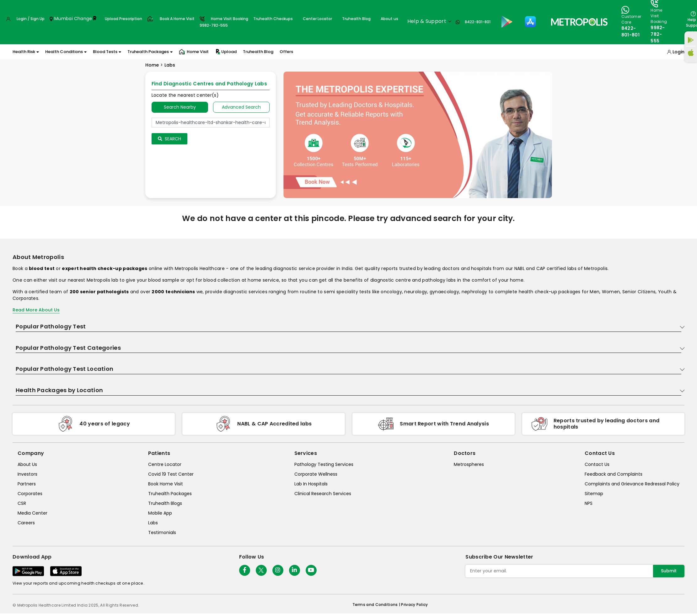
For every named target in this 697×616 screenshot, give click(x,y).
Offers (286, 52)
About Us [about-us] (27, 464)
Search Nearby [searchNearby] (180, 107)
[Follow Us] (245, 570)
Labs (170, 65)
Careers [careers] (26, 523)
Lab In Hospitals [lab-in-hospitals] (311, 484)
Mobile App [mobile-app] (160, 513)
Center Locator (317, 19)
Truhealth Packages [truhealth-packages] (170, 494)
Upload (226, 52)
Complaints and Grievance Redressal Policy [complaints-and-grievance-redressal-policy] (632, 484)
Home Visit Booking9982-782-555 (224, 22)
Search (169, 139)
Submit (669, 571)
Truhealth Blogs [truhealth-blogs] (165, 503)
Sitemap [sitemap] (594, 494)
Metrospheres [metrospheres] (469, 464)
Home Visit (194, 52)
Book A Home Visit (177, 19)
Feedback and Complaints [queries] (614, 474)
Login (678, 52)
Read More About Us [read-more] (36, 310)
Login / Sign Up (31, 19)
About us (389, 19)
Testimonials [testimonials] (162, 532)
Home (152, 65)
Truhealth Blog (356, 19)
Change (83, 19)
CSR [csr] (22, 503)
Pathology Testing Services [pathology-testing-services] (324, 464)
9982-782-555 (658, 34)
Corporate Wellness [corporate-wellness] (316, 474)
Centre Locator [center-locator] (165, 464)
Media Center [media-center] (32, 513)
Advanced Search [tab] (241, 107)
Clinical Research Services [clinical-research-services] (323, 494)
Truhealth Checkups (273, 19)
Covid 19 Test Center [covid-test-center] (171, 474)
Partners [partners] (27, 484)
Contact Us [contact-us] (597, 464)
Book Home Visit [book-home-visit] (166, 484)
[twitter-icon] (261, 570)
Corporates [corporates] (30, 494)
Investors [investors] (27, 474)
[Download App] (28, 571)
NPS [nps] (589, 503)
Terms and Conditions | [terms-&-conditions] (377, 605)
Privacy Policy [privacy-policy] (414, 605)
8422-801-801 (478, 22)
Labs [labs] (153, 523)
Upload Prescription (123, 19)
